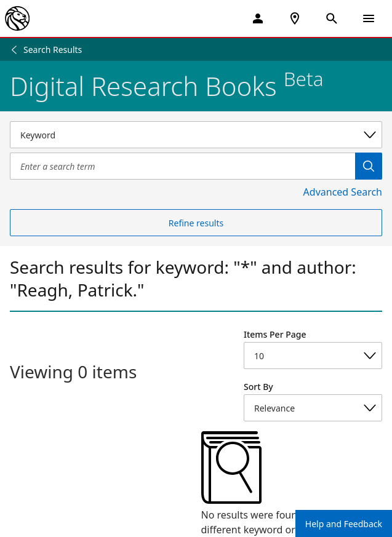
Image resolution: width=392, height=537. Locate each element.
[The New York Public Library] (17, 18)
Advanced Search (343, 192)
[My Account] (258, 18)
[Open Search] (332, 18)
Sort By (258, 387)
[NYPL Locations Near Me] (295, 18)
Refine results (196, 223)
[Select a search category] (196, 135)
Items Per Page (275, 334)
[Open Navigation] (369, 18)
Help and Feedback (344, 524)
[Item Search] (182, 166)
